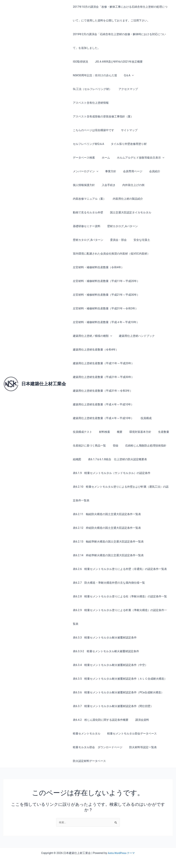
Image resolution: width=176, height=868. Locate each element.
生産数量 (157, 432)
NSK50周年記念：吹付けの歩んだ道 (94, 75)
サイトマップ (127, 130)
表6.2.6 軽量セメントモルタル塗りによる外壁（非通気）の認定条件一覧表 (119, 569)
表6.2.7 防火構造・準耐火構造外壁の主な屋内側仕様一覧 (108, 583)
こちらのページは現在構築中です (93, 130)
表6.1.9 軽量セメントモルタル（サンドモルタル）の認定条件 (111, 473)
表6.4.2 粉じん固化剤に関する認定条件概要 (100, 720)
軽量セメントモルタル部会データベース (130, 734)
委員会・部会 (116, 240)
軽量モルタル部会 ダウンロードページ (97, 747)
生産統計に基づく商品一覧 (89, 446)
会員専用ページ (129, 171)
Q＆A (127, 75)
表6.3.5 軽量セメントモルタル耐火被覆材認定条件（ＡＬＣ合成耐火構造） (119, 679)
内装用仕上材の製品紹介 (126, 199)
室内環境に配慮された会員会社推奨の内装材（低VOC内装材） (111, 254)
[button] (130, 75)
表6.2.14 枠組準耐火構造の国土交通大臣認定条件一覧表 (108, 555)
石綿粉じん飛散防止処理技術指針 (142, 446)
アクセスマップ (126, 89)
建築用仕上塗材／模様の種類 (92, 336)
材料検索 (102, 432)
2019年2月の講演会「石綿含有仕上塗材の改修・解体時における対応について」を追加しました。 (119, 41)
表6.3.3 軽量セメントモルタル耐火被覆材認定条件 (104, 638)
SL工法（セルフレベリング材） (92, 89)
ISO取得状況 (80, 62)
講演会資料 (140, 720)
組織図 (76, 459)
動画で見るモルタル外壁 (87, 212)
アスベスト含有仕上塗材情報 (90, 103)
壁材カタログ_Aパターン (120, 226)
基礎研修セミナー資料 (86, 226)
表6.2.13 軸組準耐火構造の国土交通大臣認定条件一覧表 (108, 542)
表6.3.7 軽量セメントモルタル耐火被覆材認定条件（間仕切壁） (112, 706)
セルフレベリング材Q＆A (88, 144)
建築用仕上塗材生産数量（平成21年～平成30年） (103, 377)
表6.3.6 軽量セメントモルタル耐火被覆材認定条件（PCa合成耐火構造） (118, 692)
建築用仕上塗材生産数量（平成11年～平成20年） (103, 363)
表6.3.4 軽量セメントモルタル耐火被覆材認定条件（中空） (110, 665)
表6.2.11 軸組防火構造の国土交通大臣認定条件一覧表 (106, 514)
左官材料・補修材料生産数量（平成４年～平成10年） (105, 322)
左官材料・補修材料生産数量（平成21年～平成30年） (106, 295)
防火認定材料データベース (89, 761)
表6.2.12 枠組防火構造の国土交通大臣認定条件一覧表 (106, 528)
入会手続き (107, 185)
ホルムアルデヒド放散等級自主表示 (137, 158)
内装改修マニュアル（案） (89, 199)
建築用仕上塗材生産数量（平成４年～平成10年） (103, 404)
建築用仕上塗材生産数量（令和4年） (95, 350)
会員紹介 (150, 171)
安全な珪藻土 (138, 240)
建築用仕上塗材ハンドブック (135, 336)
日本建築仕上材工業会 (44, 384)
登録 (113, 446)
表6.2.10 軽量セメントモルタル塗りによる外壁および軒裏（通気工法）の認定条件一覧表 (120, 494)
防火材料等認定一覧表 (141, 747)
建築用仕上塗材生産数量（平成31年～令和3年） (102, 391)
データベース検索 (83, 158)
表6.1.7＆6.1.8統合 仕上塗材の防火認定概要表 (115, 459)
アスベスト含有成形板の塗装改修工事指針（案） (102, 116)
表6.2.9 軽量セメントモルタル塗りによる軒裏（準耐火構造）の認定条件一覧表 (121, 617)
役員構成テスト (82, 432)
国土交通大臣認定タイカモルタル (129, 212)
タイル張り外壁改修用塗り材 (127, 144)
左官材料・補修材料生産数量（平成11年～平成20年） (106, 281)
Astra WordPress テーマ (121, 853)
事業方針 (109, 171)
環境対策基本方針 (135, 432)
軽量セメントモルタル (86, 734)
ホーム (104, 158)
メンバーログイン (85, 171)
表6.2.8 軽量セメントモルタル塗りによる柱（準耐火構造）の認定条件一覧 (119, 596)
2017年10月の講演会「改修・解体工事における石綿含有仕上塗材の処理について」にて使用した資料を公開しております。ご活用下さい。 (121, 14)
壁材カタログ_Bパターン (87, 240)
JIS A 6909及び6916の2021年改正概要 (117, 62)
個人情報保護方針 (83, 185)
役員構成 (144, 418)
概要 (116, 432)
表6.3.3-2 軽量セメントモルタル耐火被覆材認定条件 (105, 651)
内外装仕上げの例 (130, 185)
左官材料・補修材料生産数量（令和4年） (98, 267)
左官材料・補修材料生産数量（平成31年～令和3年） (105, 308)
